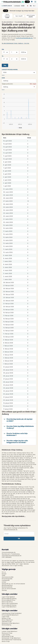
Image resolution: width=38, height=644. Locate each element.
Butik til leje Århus (7, 602)
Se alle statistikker (7, 22)
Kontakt (4, 574)
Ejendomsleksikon (7, 585)
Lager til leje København (9, 607)
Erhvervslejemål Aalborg (9, 598)
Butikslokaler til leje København (11, 638)
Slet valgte (33, 84)
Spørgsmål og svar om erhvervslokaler (13, 584)
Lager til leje (5, 617)
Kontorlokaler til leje (8, 636)
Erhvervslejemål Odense (9, 605)
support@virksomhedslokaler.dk (12, 556)
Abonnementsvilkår (8, 577)
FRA (3, 49)
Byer (3, 78)
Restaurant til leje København (11, 623)
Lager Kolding (6, 635)
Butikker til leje (6, 618)
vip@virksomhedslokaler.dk (24, 38)
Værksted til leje (7, 622)
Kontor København (7, 620)
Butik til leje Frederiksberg (10, 603)
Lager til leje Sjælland (8, 597)
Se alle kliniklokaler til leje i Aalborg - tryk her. (16, 43)
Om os (4, 572)
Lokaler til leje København (9, 631)
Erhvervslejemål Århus (8, 600)
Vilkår (4, 575)
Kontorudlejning (6, 625)
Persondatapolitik (7, 579)
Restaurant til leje (7, 633)
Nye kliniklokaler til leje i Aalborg (25, 22)
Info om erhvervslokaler (9, 589)
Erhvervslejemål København (10, 615)
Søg (5, 65)
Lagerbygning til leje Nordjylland (12, 613)
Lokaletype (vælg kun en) (10, 70)
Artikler (4, 582)
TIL (3, 56)
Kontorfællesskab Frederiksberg (11, 640)
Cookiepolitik (6, 580)
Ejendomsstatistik (7, 587)
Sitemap (4, 590)
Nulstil (3, 75)
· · (19, 6)
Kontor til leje (6, 641)
